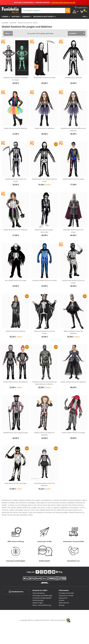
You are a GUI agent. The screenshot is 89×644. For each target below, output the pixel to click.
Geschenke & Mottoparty (44, 17)
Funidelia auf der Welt (66, 593)
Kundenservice (16, 592)
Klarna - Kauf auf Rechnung (42, 605)
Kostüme (15, 17)
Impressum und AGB (66, 595)
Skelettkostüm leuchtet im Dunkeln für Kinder (16, 79)
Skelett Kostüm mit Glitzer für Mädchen (44, 434)
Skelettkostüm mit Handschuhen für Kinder (44, 180)
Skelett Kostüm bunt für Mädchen (16, 128)
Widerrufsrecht (64, 603)
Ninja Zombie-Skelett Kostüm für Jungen (73, 282)
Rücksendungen (38, 600)
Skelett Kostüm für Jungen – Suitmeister (44, 231)
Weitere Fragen (38, 603)
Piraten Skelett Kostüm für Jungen (73, 433)
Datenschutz (63, 598)
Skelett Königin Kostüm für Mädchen (73, 382)
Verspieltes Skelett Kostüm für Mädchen (44, 484)
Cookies (61, 600)
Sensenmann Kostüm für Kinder (44, 78)
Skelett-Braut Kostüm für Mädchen (16, 230)
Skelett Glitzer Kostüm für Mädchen (16, 382)
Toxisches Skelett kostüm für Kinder (44, 280)
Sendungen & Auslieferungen (43, 595)
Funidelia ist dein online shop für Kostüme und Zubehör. (10, 10)
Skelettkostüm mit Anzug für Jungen (16, 433)
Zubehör (26, 17)
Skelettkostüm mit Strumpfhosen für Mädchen (73, 129)
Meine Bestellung (38, 593)
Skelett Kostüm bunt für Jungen (73, 179)
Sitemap (62, 605)
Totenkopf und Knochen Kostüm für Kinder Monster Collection (44, 383)
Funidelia (5, 23)
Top (84, 17)
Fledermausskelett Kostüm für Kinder (44, 332)
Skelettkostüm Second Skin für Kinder (16, 180)
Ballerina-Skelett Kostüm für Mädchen (73, 332)
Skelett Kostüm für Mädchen (44, 128)
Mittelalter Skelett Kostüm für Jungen (73, 231)
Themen (5, 17)
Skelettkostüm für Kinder (73, 78)
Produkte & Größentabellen (42, 598)
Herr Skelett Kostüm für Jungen (16, 280)
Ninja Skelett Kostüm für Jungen (16, 483)
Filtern (7, 33)
